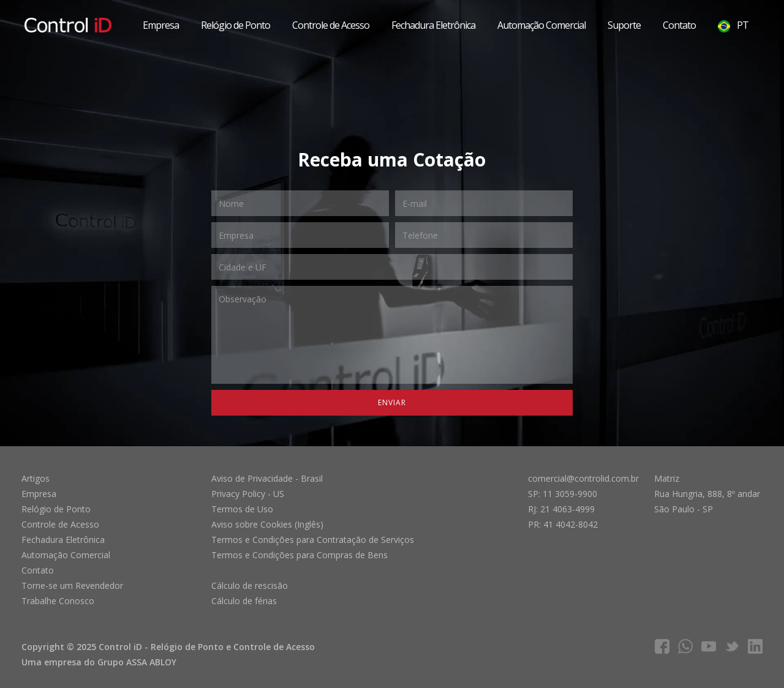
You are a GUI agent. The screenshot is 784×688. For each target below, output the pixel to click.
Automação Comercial (541, 25)
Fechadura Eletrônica (433, 25)
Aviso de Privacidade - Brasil (267, 478)
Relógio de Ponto (236, 25)
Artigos (36, 478)
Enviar (392, 402)
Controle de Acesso (331, 25)
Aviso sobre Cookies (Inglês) (267, 524)
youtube (709, 646)
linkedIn (755, 646)
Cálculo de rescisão (250, 585)
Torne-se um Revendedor (72, 585)
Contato (679, 25)
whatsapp (685, 646)
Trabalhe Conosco (58, 601)
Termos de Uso (242, 509)
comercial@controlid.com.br (583, 478)
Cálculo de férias (244, 601)
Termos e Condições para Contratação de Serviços (313, 540)
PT (733, 25)
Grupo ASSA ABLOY (137, 662)
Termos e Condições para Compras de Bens (300, 555)
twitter (732, 646)
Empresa (161, 25)
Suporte (624, 25)
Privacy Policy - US (248, 494)
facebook (662, 646)
